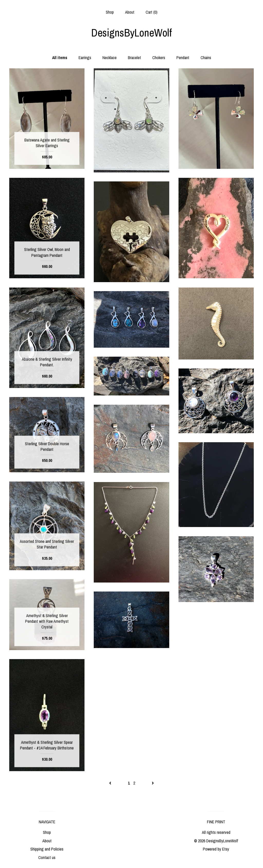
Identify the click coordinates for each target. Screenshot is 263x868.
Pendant (183, 58)
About (130, 12)
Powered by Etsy (216, 849)
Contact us (47, 857)
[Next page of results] (153, 783)
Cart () (152, 12)
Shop (110, 12)
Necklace (110, 58)
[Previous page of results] (111, 783)
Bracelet (134, 58)
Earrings (85, 58)
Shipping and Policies (47, 849)
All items (60, 58)
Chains (206, 58)
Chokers (159, 58)
